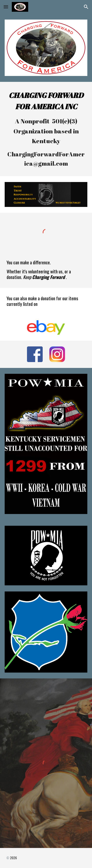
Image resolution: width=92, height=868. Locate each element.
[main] (46, 129)
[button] (6, 7)
